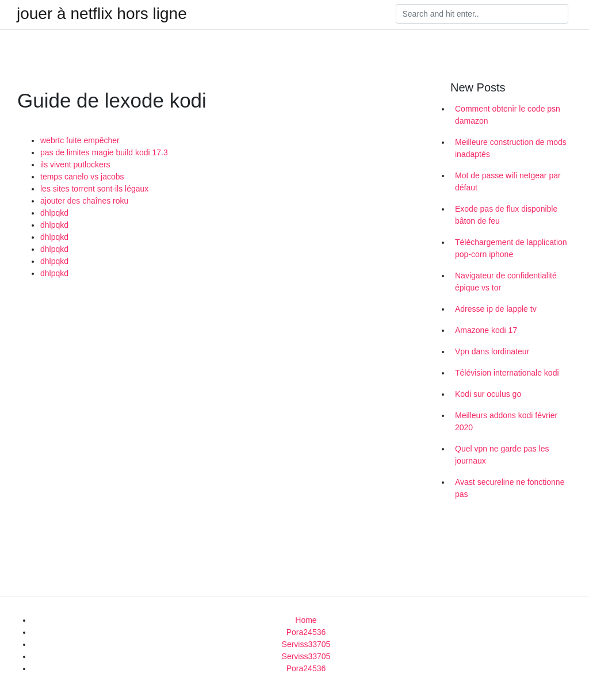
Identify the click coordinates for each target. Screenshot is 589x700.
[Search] (482, 14)
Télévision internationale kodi (507, 373)
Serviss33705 (306, 644)
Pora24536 (306, 632)
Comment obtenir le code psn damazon (508, 115)
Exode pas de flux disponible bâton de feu (506, 215)
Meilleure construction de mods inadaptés (511, 148)
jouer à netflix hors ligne (102, 14)
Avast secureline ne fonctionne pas (510, 488)
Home (306, 620)
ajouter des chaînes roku (84, 201)
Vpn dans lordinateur (492, 351)
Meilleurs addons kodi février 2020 (506, 421)
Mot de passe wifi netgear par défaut (508, 181)
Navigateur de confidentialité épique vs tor (506, 282)
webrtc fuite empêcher (80, 140)
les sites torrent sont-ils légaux (94, 189)
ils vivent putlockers (75, 165)
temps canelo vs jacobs (82, 177)
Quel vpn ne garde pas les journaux (502, 455)
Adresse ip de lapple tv (496, 309)
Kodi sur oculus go (488, 394)
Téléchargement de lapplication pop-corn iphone (511, 248)
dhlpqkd (54, 213)
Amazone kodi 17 (486, 330)
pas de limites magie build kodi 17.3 (104, 152)
